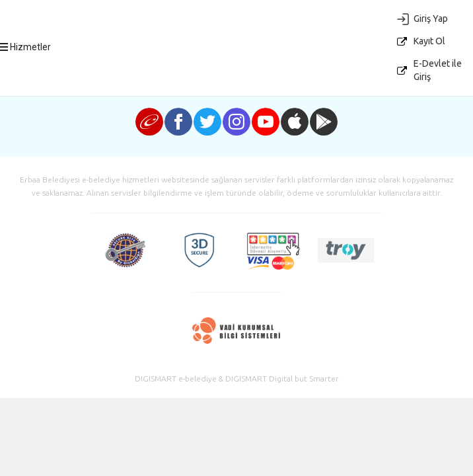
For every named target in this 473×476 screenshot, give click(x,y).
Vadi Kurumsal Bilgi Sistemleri (237, 331)
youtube (266, 122)
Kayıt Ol (429, 41)
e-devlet (149, 122)
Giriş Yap (431, 19)
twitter (207, 122)
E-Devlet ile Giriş (438, 70)
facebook (178, 122)
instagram (236, 122)
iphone (295, 122)
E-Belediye (247, 73)
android (324, 122)
